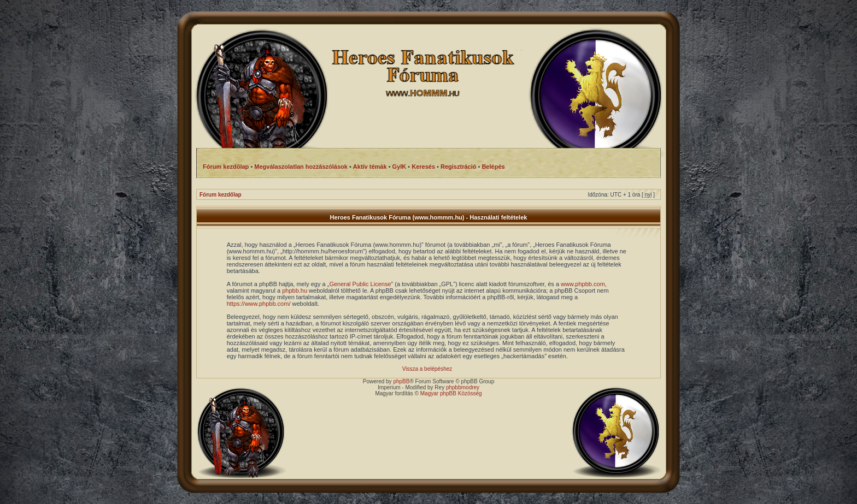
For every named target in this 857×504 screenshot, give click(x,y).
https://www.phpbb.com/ (259, 304)
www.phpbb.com (583, 284)
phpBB (401, 381)
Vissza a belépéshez (427, 369)
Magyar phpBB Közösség (451, 393)
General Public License (360, 284)
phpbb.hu (295, 290)
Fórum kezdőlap (221, 195)
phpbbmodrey (463, 387)
